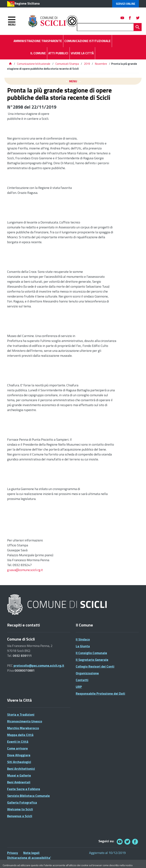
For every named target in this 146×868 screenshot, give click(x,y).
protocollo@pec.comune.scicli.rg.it (39, 665)
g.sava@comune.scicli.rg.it (25, 570)
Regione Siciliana (27, 3)
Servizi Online (126, 4)
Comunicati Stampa (67, 64)
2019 (87, 64)
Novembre (101, 64)
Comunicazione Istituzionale (34, 64)
